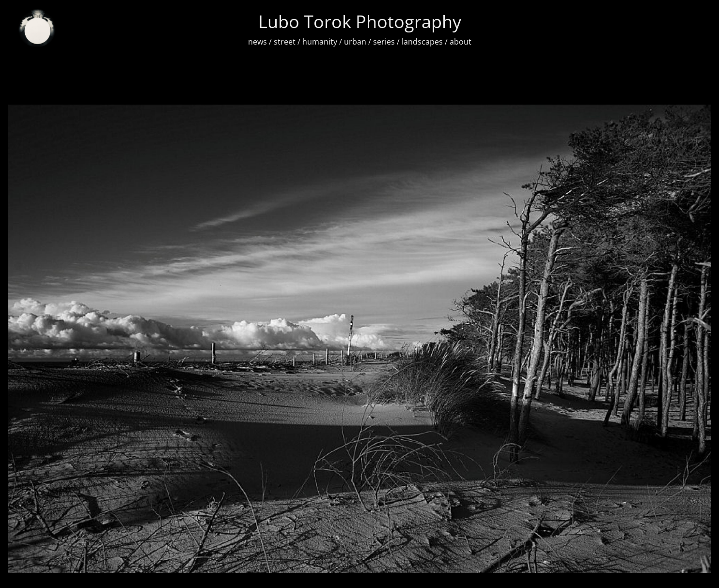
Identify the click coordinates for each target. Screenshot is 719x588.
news (258, 42)
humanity (320, 42)
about (461, 42)
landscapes (422, 42)
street (285, 42)
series (384, 42)
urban (355, 42)
